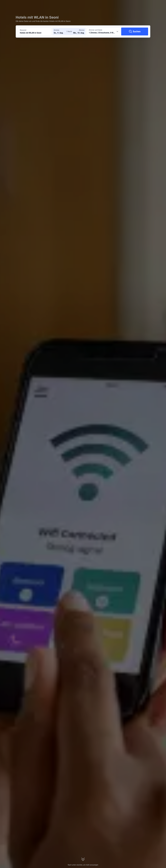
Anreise (56, 30)
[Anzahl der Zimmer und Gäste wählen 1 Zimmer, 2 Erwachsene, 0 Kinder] (104, 31)
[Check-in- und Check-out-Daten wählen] (61, 31)
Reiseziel (23, 30)
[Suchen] (135, 31)
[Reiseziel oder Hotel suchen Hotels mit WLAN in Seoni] (35, 31)
